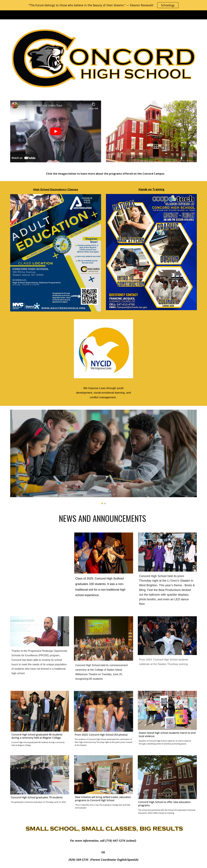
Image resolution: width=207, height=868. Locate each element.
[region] (103, 5)
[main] (103, 174)
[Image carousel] (103, 457)
